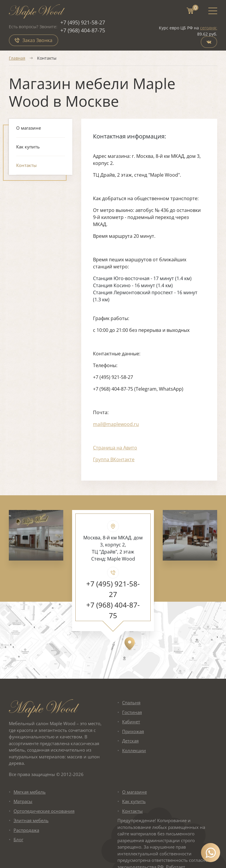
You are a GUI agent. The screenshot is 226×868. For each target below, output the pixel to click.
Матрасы (23, 801)
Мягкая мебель (30, 792)
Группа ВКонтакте (114, 459)
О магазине (29, 128)
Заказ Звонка (34, 40)
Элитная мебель (31, 820)
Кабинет (131, 722)
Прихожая (133, 731)
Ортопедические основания (44, 811)
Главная (17, 58)
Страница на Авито (115, 448)
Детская (130, 741)
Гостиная (132, 712)
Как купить (28, 147)
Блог (18, 839)
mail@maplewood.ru (116, 424)
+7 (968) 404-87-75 (83, 30)
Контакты (26, 165)
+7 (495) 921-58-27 (83, 22)
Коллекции (134, 750)
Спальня (131, 703)
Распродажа (26, 830)
